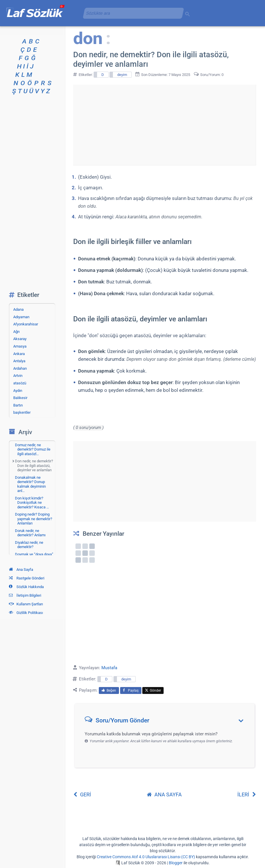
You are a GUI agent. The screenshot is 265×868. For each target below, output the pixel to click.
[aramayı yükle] (131, 13)
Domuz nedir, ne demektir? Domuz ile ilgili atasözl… (33, 449)
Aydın (18, 391)
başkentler (22, 412)
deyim (122, 75)
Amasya (20, 346)
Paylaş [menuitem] (131, 690)
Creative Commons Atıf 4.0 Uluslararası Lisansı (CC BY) (146, 857)
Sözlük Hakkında (26, 587)
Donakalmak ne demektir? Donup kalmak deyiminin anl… (30, 484)
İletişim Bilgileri (25, 595)
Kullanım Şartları (26, 604)
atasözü (20, 383)
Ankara (19, 354)
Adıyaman (21, 317)
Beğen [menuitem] (109, 690)
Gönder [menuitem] (153, 690)
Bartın (18, 405)
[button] (167, 722)
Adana (18, 309)
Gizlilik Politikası (26, 613)
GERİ (82, 794)
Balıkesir (20, 398)
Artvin (18, 376)
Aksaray (20, 339)
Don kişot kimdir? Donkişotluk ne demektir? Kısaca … (32, 503)
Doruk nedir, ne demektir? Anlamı (30, 533)
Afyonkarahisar (26, 324)
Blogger (176, 863)
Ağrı (16, 332)
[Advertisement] (164, 125)
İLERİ (247, 794)
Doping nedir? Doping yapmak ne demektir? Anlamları (34, 519)
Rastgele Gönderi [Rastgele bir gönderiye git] (27, 578)
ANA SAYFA (164, 794)
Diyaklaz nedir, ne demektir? (29, 545)
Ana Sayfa (21, 570)
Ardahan (20, 368)
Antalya (19, 361)
